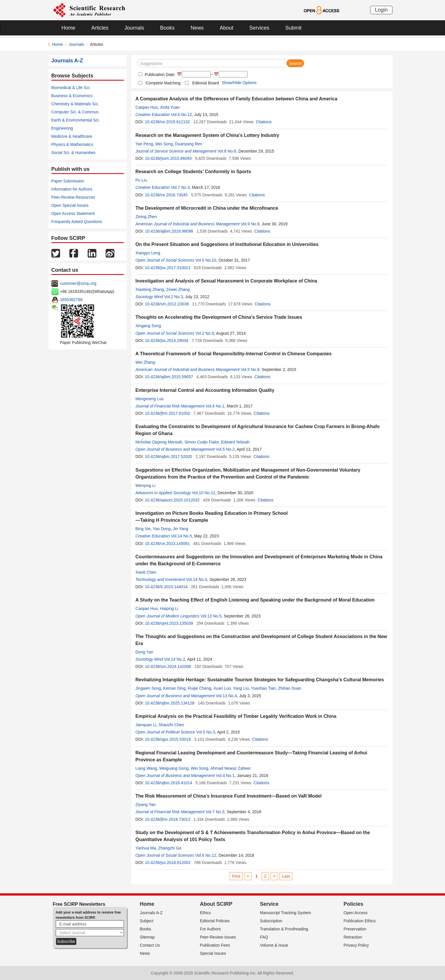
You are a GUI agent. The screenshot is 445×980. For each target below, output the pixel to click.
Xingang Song (148, 326)
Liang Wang (146, 768)
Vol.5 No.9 (250, 369)
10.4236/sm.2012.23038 (167, 304)
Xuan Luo (222, 688)
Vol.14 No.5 (181, 536)
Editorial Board (206, 83)
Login (381, 10)
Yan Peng (144, 144)
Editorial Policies (215, 921)
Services (259, 28)
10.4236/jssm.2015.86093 (168, 158)
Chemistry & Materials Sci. (75, 104)
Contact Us (150, 945)
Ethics (206, 913)
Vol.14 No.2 (174, 659)
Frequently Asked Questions (77, 222)
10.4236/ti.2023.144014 (166, 587)
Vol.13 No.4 (226, 696)
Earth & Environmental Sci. (76, 120)
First (236, 876)
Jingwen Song (148, 688)
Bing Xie (143, 529)
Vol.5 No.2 (225, 449)
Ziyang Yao (146, 805)
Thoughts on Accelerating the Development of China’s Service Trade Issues (219, 317)
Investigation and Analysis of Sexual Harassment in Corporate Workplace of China (226, 281)
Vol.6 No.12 (181, 115)
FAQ (264, 937)
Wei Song (164, 144)
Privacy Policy (356, 945)
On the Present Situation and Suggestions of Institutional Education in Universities (227, 244)
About (227, 28)
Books (167, 28)
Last (286, 876)
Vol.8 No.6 (227, 151)
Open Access (356, 913)
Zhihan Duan (290, 688)
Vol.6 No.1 (215, 406)
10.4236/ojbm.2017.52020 (169, 457)
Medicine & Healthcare (72, 136)
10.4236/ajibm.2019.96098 (169, 231)
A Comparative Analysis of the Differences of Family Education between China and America (236, 99)
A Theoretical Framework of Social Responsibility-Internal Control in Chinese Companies (234, 354)
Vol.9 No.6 (250, 224)
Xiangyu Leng (148, 253)
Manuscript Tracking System (286, 913)
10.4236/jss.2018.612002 (168, 863)
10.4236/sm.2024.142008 (168, 666)
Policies (354, 904)
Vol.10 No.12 (203, 493)
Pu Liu (141, 180)
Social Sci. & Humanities (74, 153)
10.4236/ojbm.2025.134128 (170, 703)
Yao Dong (162, 529)
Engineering (62, 128)
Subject (147, 921)
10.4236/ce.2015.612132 (167, 122)
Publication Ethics (360, 921)
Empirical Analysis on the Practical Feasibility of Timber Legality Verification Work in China (236, 716)
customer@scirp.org (78, 283)
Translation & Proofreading (284, 929)
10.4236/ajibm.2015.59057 (169, 377)
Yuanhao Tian (263, 688)
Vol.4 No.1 (225, 776)
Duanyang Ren (189, 144)
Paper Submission (68, 181)
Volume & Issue (274, 945)
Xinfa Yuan (170, 107)
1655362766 (71, 300)
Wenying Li (146, 486)
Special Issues (213, 953)
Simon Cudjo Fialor (201, 442)
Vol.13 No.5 (211, 616)
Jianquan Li (146, 725)
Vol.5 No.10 (206, 260)
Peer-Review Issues (218, 937)
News (197, 28)
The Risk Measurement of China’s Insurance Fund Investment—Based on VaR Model (229, 796)
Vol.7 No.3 (180, 187)
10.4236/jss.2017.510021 (168, 268)
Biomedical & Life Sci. (71, 88)
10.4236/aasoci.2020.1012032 (172, 500)
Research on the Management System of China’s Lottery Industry (208, 135)
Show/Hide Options (239, 83)
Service (269, 904)
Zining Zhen (146, 217)
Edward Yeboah (235, 442)
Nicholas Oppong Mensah (159, 442)
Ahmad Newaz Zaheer (231, 768)
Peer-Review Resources (73, 197)
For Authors (210, 929)
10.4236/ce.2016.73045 (166, 195)
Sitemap (147, 937)
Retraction (353, 937)
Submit (293, 28)
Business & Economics (72, 96)
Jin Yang (180, 529)
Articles (100, 28)
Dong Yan (144, 652)
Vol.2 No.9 (205, 333)
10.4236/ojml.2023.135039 (169, 623)
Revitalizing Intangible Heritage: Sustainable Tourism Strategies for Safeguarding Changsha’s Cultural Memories (260, 680)
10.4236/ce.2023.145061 (167, 544)
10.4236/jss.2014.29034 (166, 340)
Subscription (271, 921)
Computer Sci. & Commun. (76, 112)
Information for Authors (72, 189)
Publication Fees (215, 945)
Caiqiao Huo (147, 107)
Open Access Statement (73, 213)
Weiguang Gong (174, 768)
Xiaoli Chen (146, 572)
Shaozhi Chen (171, 725)
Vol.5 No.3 (206, 732)
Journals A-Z (151, 913)
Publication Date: (160, 75)
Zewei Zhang (178, 289)
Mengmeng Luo (150, 399)
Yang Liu (241, 688)
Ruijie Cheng (199, 688)
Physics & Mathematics (72, 144)
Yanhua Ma (146, 848)
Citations (264, 122)
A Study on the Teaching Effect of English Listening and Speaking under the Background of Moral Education (255, 600)
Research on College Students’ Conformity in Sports (193, 172)
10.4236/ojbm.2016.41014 (169, 783)
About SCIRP (216, 904)
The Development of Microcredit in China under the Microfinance (207, 208)
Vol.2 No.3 (173, 297)
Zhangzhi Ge (170, 848)
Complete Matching (163, 83)
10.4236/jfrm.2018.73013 (167, 819)
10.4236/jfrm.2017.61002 (167, 413)
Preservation (355, 929)
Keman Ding (174, 688)
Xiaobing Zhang (150, 289)
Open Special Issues (70, 205)
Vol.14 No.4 (197, 579)
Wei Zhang (145, 362)
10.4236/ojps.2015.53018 (168, 739)
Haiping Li (169, 608)
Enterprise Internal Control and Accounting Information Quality (205, 390)
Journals (134, 28)
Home (69, 28)
